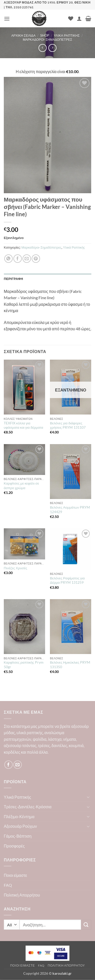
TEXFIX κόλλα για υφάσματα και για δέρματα (24, 425)
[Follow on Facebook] (8, 765)
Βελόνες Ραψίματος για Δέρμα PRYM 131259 (67, 580)
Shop (45, 35)
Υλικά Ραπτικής (67, 35)
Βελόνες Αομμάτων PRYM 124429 (70, 510)
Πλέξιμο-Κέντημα (19, 816)
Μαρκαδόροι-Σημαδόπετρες (48, 39)
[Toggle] (88, 797)
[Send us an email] (18, 765)
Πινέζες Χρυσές (16, 568)
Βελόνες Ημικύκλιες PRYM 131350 (70, 665)
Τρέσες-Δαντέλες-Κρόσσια (28, 807)
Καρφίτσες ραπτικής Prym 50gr (24, 665)
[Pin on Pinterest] (36, 259)
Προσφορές (14, 846)
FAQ (8, 885)
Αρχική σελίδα (24, 35)
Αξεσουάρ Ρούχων (20, 826)
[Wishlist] (71, 18)
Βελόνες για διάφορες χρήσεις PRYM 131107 (68, 425)
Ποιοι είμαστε (15, 875)
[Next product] (42, 48)
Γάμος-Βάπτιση (18, 836)
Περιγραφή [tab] (13, 279)
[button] (7, 19)
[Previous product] (52, 48)
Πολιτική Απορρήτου (22, 895)
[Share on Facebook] (18, 259)
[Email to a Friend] (27, 259)
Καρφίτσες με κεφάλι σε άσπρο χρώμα (21, 486)
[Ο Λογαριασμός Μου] (79, 18)
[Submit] (86, 925)
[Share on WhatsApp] (8, 259)
